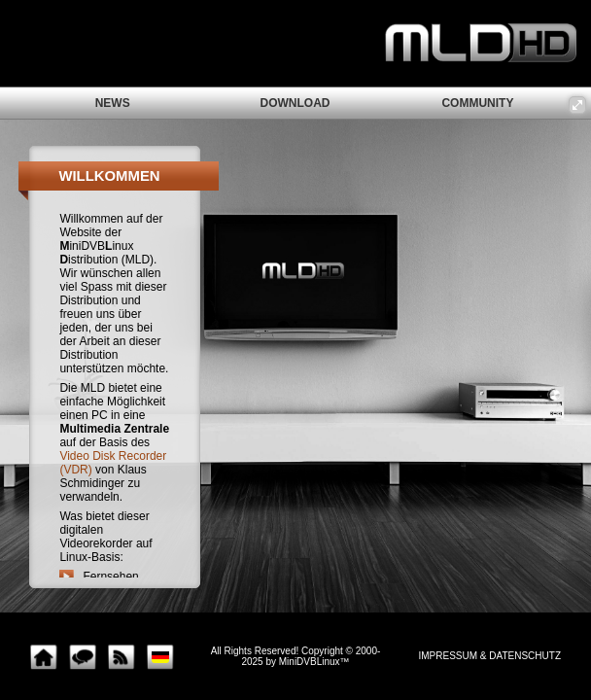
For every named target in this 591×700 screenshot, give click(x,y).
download (295, 103)
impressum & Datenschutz (490, 656)
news (113, 103)
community (477, 103)
